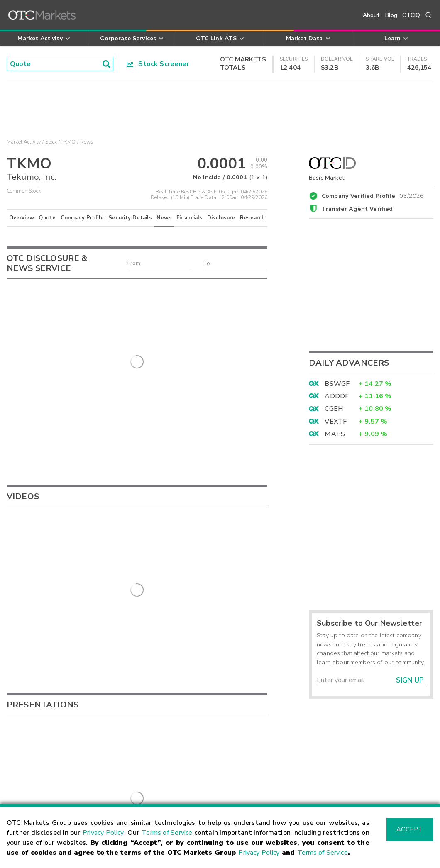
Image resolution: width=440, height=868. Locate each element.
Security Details (130, 218)
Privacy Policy (103, 833)
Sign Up (410, 680)
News (164, 218)
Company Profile (82, 218)
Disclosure (221, 218)
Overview (22, 218)
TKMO (69, 142)
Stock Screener (158, 64)
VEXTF (336, 422)
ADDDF (337, 396)
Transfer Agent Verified (357, 209)
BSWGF (337, 384)
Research (252, 218)
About (372, 15)
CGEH (334, 409)
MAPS (335, 434)
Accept (410, 829)
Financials (189, 218)
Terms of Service (167, 833)
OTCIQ (411, 15)
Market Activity (24, 142)
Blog (391, 15)
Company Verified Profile (373, 195)
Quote (47, 218)
